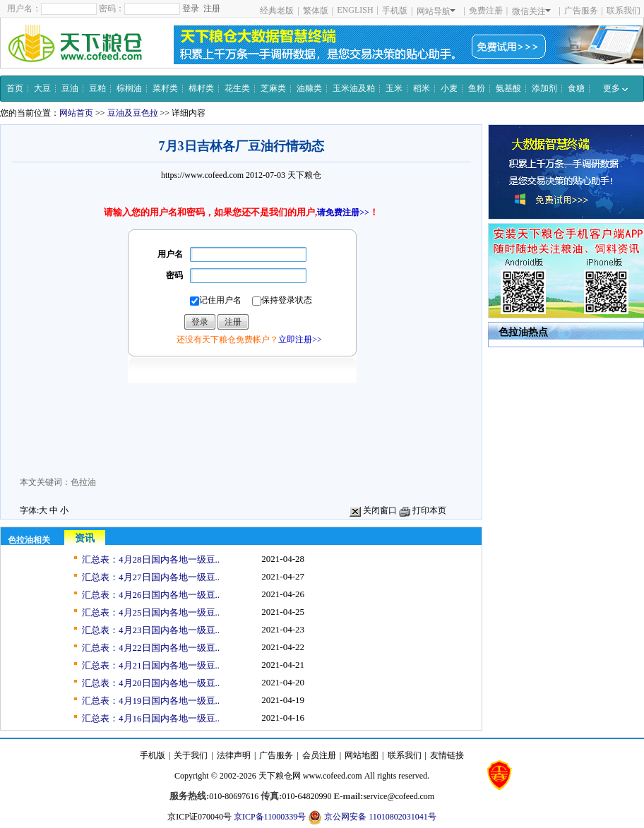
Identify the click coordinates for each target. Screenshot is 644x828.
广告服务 (581, 11)
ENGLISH (355, 10)
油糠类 (309, 88)
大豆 (42, 88)
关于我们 (191, 755)
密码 (174, 275)
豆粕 (97, 88)
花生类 (237, 88)
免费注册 (486, 11)
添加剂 (544, 88)
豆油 (70, 88)
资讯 (85, 538)
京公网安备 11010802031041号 (372, 817)
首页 (15, 88)
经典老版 (277, 11)
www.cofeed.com (333, 776)
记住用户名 (216, 300)
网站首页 (76, 113)
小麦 (449, 88)
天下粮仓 (304, 175)
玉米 (394, 88)
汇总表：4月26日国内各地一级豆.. (151, 595)
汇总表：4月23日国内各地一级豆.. (151, 630)
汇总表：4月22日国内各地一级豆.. (151, 648)
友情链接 (447, 755)
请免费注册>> (343, 212)
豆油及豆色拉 (133, 113)
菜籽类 (165, 88)
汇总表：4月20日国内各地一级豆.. (151, 683)
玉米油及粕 (354, 88)
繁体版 (316, 11)
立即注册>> (300, 340)
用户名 (170, 254)
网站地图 (362, 755)
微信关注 (531, 11)
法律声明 (234, 755)
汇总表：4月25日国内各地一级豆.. (151, 612)
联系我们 (624, 11)
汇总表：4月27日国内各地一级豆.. (151, 577)
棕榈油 (129, 88)
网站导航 (436, 11)
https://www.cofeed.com (202, 175)
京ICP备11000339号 (270, 817)
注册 (212, 8)
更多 (615, 88)
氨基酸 (508, 88)
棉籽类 (201, 88)
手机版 (395, 11)
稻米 (422, 88)
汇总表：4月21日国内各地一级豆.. (151, 665)
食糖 (576, 88)
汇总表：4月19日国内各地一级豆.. (151, 701)
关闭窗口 (373, 510)
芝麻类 (273, 88)
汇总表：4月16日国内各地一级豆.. (151, 718)
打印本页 (423, 510)
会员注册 (319, 755)
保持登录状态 (282, 300)
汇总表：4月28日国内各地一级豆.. (151, 559)
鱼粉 (477, 88)
